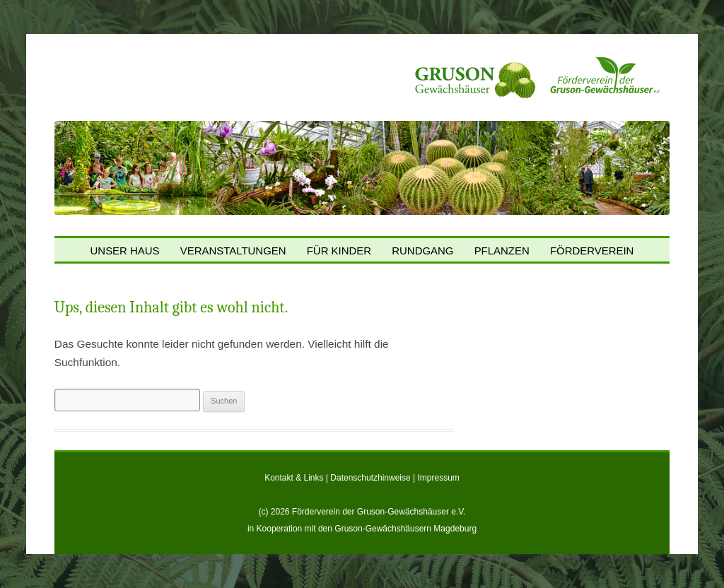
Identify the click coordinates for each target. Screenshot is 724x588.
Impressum (439, 478)
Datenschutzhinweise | (374, 478)
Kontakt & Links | (297, 478)
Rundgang (422, 251)
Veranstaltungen (233, 251)
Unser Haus (125, 251)
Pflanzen (502, 251)
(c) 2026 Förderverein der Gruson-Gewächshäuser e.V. (362, 512)
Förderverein (592, 251)
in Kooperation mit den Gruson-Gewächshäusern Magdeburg (362, 529)
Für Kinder (339, 251)
